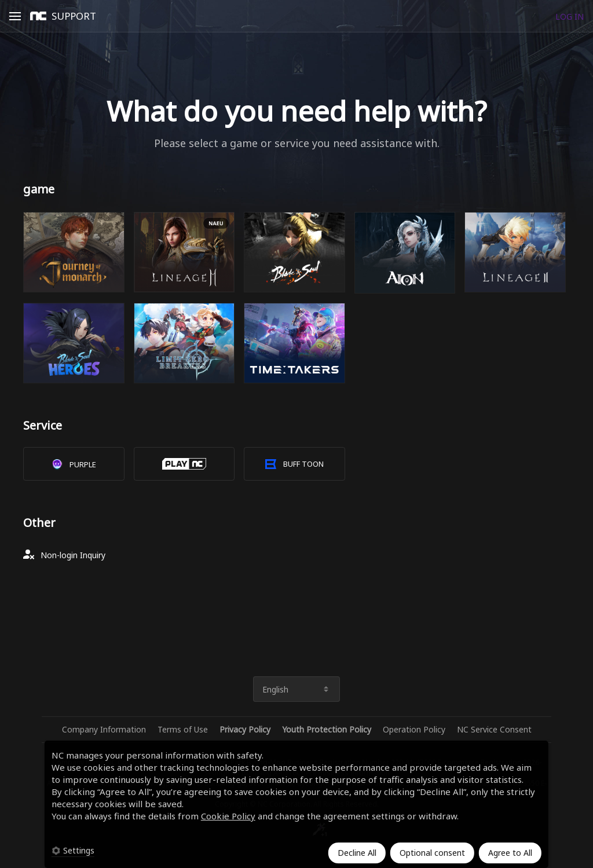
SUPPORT (74, 16)
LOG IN (570, 17)
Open (15, 18)
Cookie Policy (228, 816)
